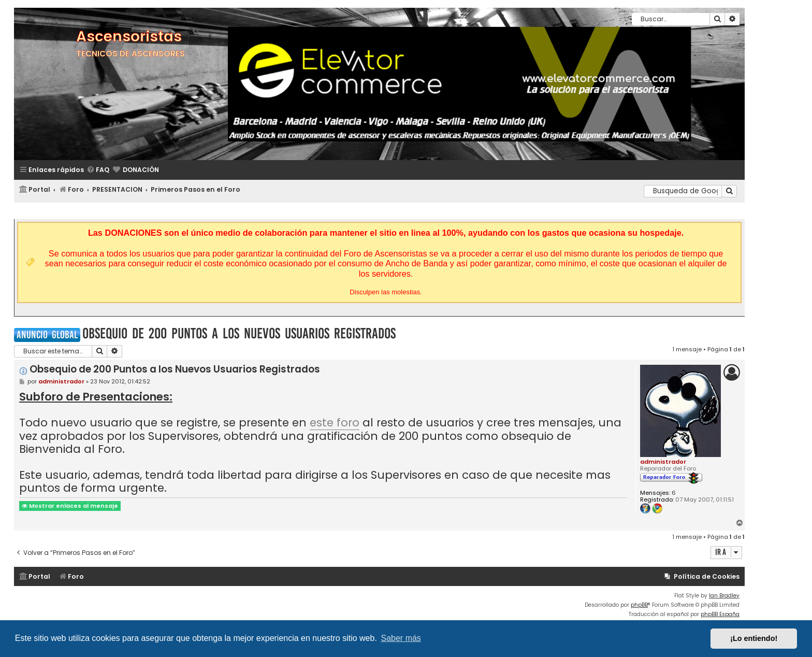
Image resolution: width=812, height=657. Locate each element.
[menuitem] (98, 170)
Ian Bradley (724, 596)
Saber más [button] (401, 638)
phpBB (639, 605)
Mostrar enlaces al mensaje (70, 506)
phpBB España (720, 614)
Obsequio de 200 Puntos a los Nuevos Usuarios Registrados (239, 333)
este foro (335, 423)
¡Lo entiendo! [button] (754, 638)
